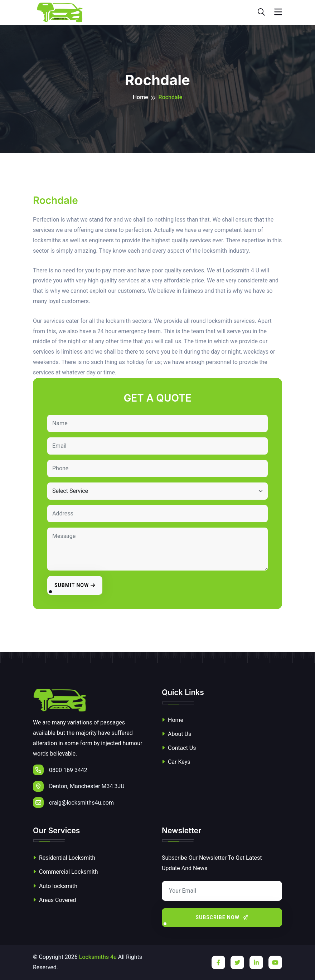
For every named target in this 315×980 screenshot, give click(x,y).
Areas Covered (54, 900)
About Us (176, 734)
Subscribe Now (222, 917)
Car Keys (176, 762)
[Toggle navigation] (278, 12)
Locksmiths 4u (98, 957)
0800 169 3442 (60, 770)
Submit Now (75, 585)
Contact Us (179, 748)
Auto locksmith (55, 886)
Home (140, 97)
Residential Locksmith (64, 858)
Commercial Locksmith (66, 872)
